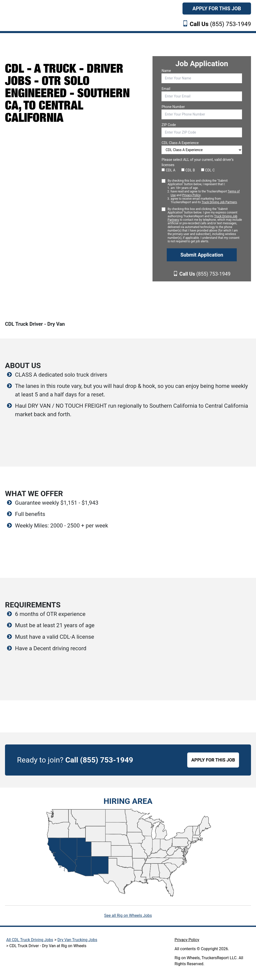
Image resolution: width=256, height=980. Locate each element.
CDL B (188, 170)
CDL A (168, 170)
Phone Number (173, 107)
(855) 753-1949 (220, 24)
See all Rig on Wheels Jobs (128, 915)
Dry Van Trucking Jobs (77, 940)
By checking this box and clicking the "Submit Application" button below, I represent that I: (205, 192)
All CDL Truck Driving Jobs (30, 940)
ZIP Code (169, 125)
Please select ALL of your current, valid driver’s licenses (197, 162)
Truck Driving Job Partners (219, 202)
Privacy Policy (191, 195)
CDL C (208, 170)
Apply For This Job (217, 9)
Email (166, 89)
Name (166, 71)
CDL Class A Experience (180, 143)
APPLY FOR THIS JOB (213, 760)
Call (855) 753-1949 (99, 760)
